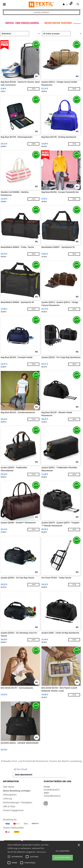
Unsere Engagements (13, 810)
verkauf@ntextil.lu (52, 796)
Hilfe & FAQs (9, 806)
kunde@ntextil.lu (52, 790)
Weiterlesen (41, 852)
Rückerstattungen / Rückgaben (18, 802)
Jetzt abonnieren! (24, 775)
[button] (64, 4)
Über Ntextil (9, 787)
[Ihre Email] (39, 769)
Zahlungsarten (10, 795)
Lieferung (7, 799)
